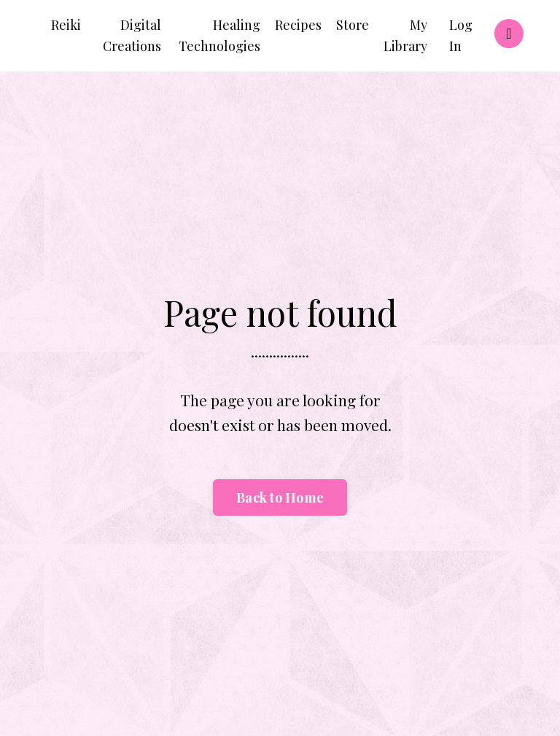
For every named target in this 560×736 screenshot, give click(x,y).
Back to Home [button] (280, 497)
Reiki (66, 25)
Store (353, 25)
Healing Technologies (219, 35)
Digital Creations (132, 35)
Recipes (298, 25)
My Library (405, 35)
